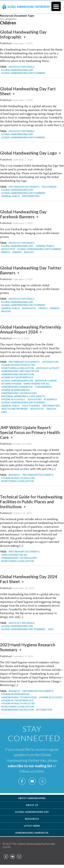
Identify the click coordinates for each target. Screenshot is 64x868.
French (6, 252)
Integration (50, 362)
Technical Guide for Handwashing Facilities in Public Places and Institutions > (31, 502)
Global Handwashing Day (17, 70)
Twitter (42, 781)
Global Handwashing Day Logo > (30, 153)
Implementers (31, 196)
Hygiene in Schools (13, 399)
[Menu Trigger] (56, 6)
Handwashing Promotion (18, 374)
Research (14, 475)
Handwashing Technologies (19, 393)
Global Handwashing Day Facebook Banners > (23, 214)
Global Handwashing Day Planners (23, 73)
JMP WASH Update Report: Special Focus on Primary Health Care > (30, 432)
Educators (35, 399)
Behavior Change (46, 381)
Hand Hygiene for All (37, 384)
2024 (4, 412)
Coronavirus (43, 387)
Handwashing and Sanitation (20, 371)
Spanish (17, 252)
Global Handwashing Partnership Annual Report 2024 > (31, 329)
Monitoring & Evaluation (17, 368)
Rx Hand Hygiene (11, 384)
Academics (50, 399)
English (29, 252)
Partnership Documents (24, 187)
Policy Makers (31, 406)
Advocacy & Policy (48, 368)
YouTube (32, 781)
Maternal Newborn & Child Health (23, 396)
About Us (32, 805)
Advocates (8, 249)
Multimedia (49, 187)
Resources (32, 819)
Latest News (32, 826)
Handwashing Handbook (17, 387)
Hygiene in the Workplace (17, 377)
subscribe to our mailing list (30, 766)
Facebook (22, 781)
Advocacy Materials (22, 67)
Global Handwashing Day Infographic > (23, 34)
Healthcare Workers (15, 409)
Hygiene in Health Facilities (18, 365)
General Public (10, 196)
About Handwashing (32, 798)
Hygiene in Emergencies (15, 390)
